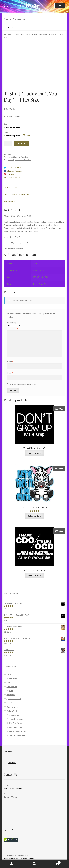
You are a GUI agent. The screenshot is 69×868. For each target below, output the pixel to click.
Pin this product (14, 174)
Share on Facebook (15, 171)
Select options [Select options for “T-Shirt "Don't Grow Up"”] (34, 453)
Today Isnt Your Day (23, 160)
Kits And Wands (16, 723)
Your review (12, 329)
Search (34, 864)
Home (9, 35)
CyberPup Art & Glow (22, 5)
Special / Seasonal (14, 699)
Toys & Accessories (14, 703)
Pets (11, 691)
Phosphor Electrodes (18, 731)
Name (10, 362)
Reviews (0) (9, 201)
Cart (53, 862)
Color (6, 132)
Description (10, 187)
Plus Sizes (25, 35)
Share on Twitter (14, 168)
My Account (11, 864)
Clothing (16, 35)
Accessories (14, 715)
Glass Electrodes (16, 719)
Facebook (10, 762)
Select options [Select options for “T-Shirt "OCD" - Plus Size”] (34, 575)
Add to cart (21, 143)
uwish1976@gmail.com (13, 788)
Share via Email (14, 177)
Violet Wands (12, 711)
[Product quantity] (8, 143)
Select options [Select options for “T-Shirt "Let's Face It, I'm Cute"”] (34, 516)
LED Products (12, 687)
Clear (28, 135)
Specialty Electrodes (17, 735)
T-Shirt (11, 160)
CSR (8, 683)
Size (6, 124)
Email (10, 373)
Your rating (12, 322)
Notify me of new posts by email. (23, 384)
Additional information (17, 194)
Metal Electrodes (16, 727)
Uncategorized (12, 707)
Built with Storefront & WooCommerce (20, 858)
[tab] (34, 187)
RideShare (11, 695)
